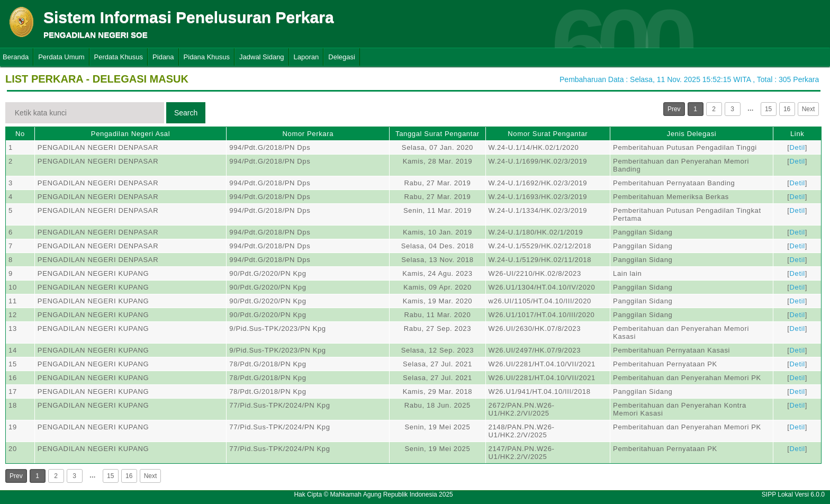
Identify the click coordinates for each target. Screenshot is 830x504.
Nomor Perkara (308, 134)
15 (768, 109)
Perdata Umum (61, 57)
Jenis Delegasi (692, 134)
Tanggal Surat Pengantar (437, 134)
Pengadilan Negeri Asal (130, 134)
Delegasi (342, 57)
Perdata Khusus (119, 57)
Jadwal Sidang (262, 57)
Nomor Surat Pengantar (548, 134)
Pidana (163, 57)
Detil (797, 147)
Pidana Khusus (207, 57)
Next (809, 109)
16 (787, 109)
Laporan (306, 57)
